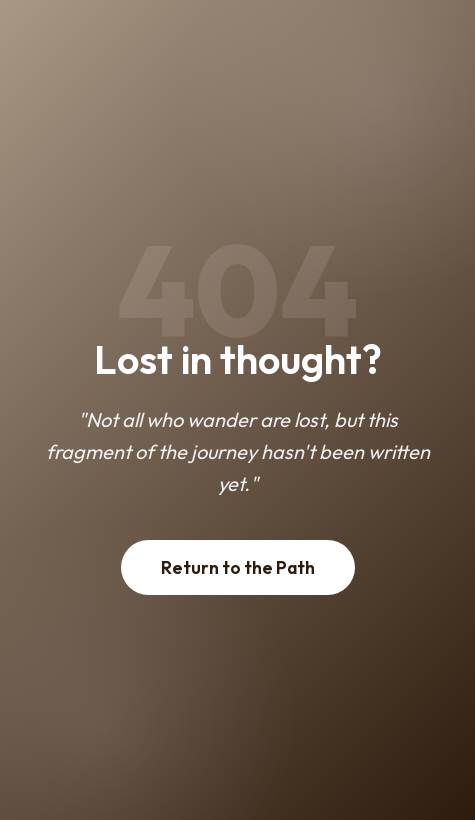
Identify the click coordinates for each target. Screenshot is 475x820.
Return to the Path (238, 567)
